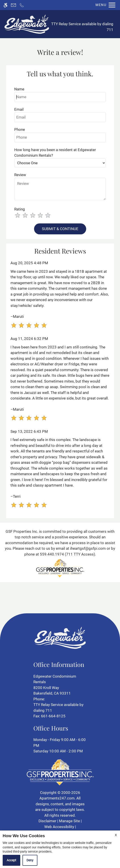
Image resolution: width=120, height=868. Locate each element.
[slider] (35, 216)
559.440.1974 (52, 554)
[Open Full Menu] (104, 5)
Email (19, 109)
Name (19, 89)
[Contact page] (13, 5)
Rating (20, 209)
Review (20, 175)
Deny (30, 860)
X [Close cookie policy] (116, 835)
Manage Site (69, 821)
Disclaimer (47, 821)
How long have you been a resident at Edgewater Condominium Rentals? (55, 153)
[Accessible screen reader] (5, 5)
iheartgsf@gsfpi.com (88, 548)
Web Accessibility (59, 827)
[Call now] (22, 5)
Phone (20, 129)
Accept (11, 860)
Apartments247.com (57, 798)
